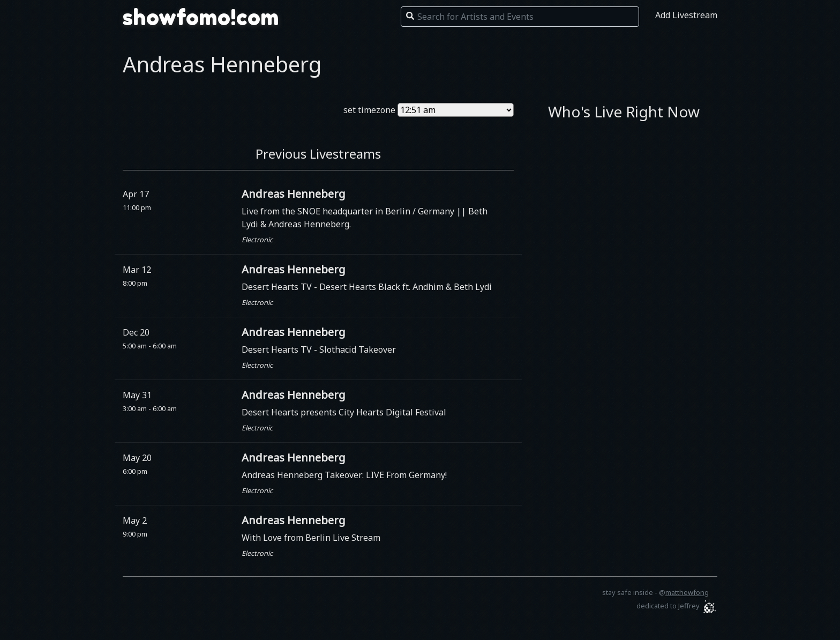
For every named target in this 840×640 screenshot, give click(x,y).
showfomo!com (201, 17)
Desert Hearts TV (278, 287)
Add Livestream (686, 15)
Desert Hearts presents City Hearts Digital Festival (344, 412)
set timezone (369, 110)
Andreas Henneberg (294, 194)
